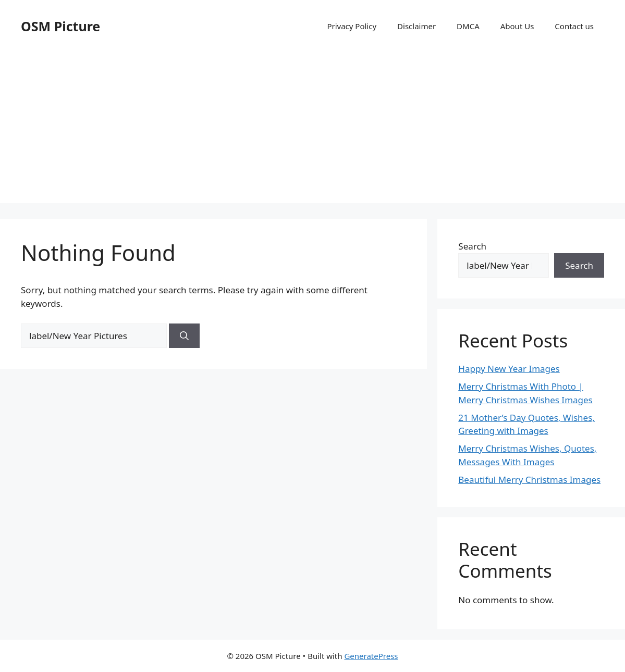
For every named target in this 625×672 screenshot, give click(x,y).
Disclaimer (416, 26)
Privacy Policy (352, 26)
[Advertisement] (312, 130)
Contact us (574, 26)
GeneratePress (371, 656)
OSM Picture (60, 26)
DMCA (468, 26)
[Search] (184, 336)
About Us (517, 26)
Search (472, 246)
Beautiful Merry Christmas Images (529, 480)
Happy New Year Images (509, 369)
